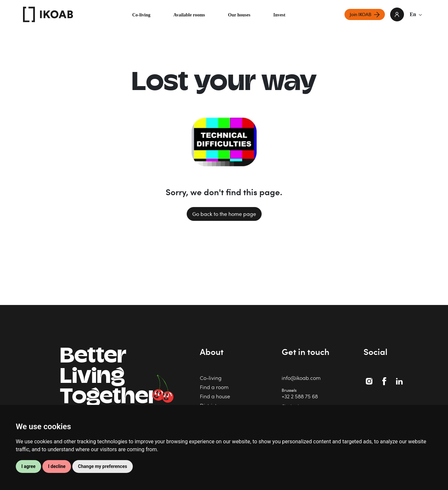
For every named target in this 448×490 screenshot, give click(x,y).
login (397, 14)
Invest (280, 15)
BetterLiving (109, 378)
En (416, 14)
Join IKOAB (361, 14)
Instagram (370, 378)
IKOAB (48, 14)
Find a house (215, 396)
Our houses (239, 15)
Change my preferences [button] (102, 466)
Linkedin (400, 378)
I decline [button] (57, 466)
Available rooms (189, 15)
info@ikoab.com (301, 378)
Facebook (385, 378)
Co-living (141, 15)
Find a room (214, 387)
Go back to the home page (224, 214)
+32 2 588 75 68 (300, 396)
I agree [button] (28, 466)
